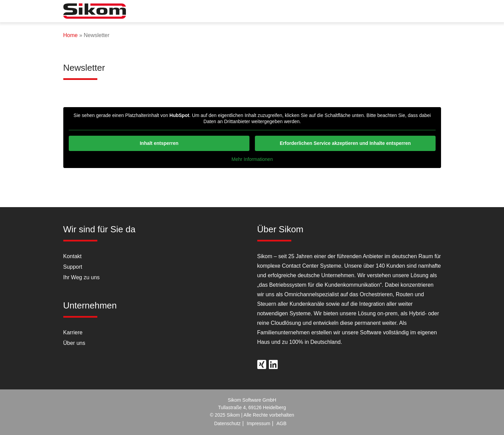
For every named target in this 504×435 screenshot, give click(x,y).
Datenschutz (227, 423)
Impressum (258, 423)
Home (71, 35)
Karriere (73, 332)
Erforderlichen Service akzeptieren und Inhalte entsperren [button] (345, 143)
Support (73, 267)
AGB (281, 423)
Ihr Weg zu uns (82, 277)
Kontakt (72, 256)
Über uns (74, 343)
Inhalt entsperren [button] (159, 143)
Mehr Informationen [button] (252, 159)
